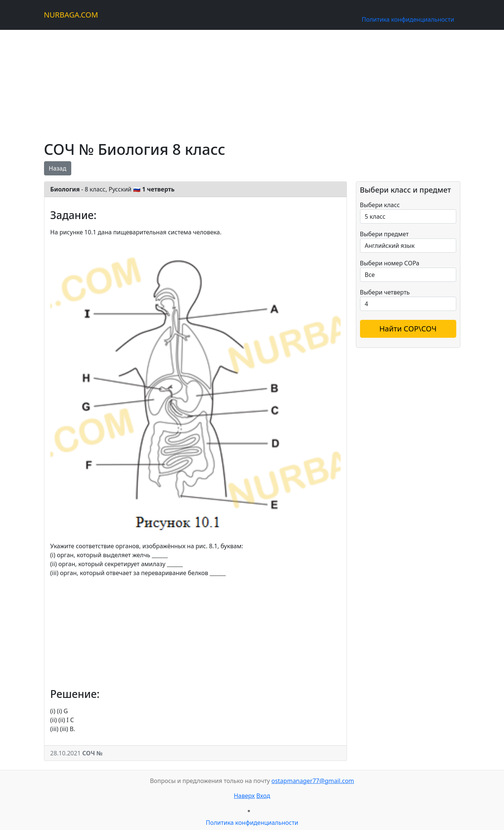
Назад (58, 168)
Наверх (244, 796)
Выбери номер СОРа (390, 263)
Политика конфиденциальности (408, 19)
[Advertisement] (252, 82)
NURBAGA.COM (71, 15)
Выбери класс (380, 205)
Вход (263, 796)
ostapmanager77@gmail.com (313, 781)
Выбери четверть (385, 292)
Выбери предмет (384, 234)
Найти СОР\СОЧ (408, 329)
